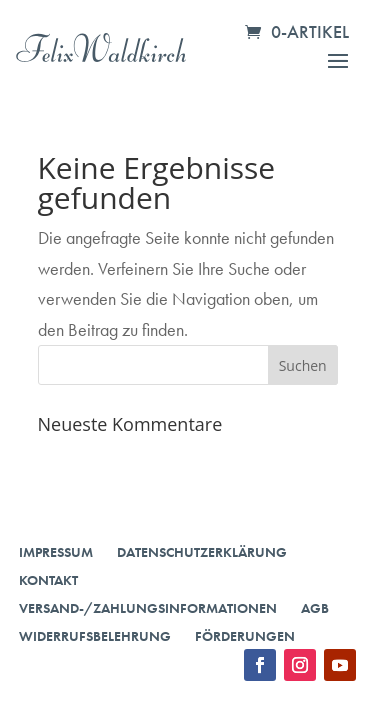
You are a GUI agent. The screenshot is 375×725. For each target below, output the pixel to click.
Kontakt (48, 580)
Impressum (56, 552)
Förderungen (245, 636)
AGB (315, 608)
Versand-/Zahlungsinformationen (148, 608)
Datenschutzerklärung (202, 552)
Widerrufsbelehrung (95, 636)
